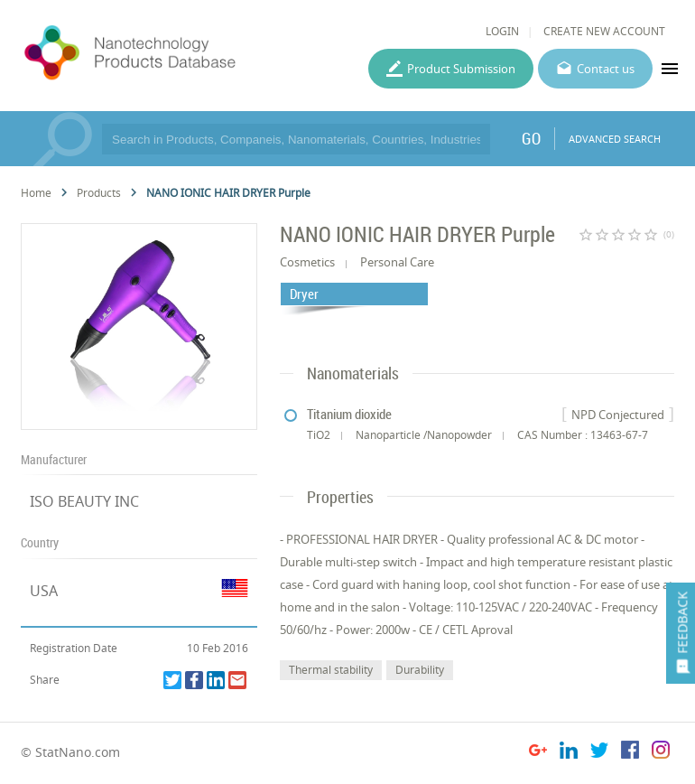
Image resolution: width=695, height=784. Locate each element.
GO (531, 138)
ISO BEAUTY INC (84, 501)
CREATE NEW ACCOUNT (604, 31)
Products (99, 193)
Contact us (606, 69)
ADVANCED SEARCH (615, 139)
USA (44, 591)
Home (36, 193)
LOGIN (502, 31)
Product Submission (461, 69)
